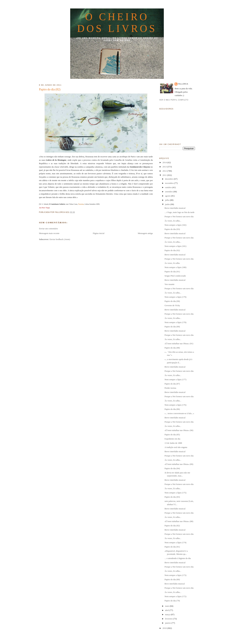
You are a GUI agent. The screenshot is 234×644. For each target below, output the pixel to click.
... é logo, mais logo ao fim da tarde (179, 212)
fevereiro (169, 619)
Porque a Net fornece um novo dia (179, 238)
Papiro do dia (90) (172, 301)
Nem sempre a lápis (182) (175, 225)
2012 (165, 171)
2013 (165, 167)
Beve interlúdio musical (175, 584)
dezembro (170, 179)
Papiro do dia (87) (172, 384)
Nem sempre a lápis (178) (175, 322)
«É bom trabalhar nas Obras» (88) (179, 521)
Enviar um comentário (48, 229)
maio (167, 606)
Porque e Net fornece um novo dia (179, 216)
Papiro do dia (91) (172, 272)
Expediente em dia (172, 439)
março (168, 614)
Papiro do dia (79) (172, 601)
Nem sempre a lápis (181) (175, 246)
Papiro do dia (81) (172, 547)
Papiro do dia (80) (172, 579)
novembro (170, 183)
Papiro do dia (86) (172, 409)
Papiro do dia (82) (50, 89)
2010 (165, 628)
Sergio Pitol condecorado (175, 276)
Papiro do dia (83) (172, 497)
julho (168, 200)
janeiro (168, 623)
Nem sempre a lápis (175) (175, 493)
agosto (168, 196)
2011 (165, 175)
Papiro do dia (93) (172, 229)
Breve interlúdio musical (175, 208)
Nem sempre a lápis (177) (175, 379)
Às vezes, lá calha (172, 263)
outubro (169, 187)
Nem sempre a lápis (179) (175, 297)
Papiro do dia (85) (172, 435)
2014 (165, 162)
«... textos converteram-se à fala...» (179, 413)
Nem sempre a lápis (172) (175, 596)
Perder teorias (170, 388)
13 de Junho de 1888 (173, 443)
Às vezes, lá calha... (173, 221)
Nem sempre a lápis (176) (175, 405)
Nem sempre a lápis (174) (175, 542)
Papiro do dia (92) (172, 250)
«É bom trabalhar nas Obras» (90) (179, 430)
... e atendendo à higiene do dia (178, 558)
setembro (169, 192)
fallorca (183, 84)
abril (167, 610)
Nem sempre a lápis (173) (175, 575)
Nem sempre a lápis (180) (175, 267)
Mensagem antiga (145, 233)
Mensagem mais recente (49, 233)
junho (168, 204)
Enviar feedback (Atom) (60, 239)
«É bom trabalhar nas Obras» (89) (179, 464)
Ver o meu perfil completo (174, 100)
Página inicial (99, 233)
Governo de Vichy (172, 305)
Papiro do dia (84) (172, 468)
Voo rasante (169, 284)
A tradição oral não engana (176, 447)
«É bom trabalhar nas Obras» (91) (179, 343)
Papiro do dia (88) (172, 348)
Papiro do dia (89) (172, 327)
